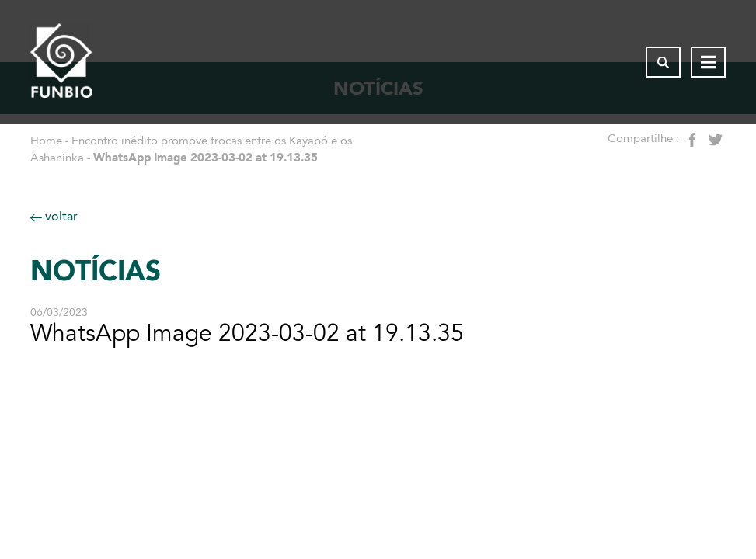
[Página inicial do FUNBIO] (61, 62)
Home (46, 141)
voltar (54, 216)
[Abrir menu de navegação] (708, 62)
